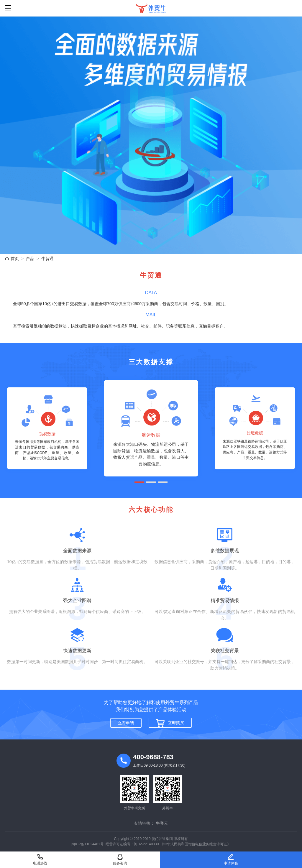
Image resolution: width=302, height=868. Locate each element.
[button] (139, 482)
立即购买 (170, 723)
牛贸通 (47, 259)
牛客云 (162, 823)
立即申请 (126, 723)
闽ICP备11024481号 (87, 844)
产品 (30, 259)
